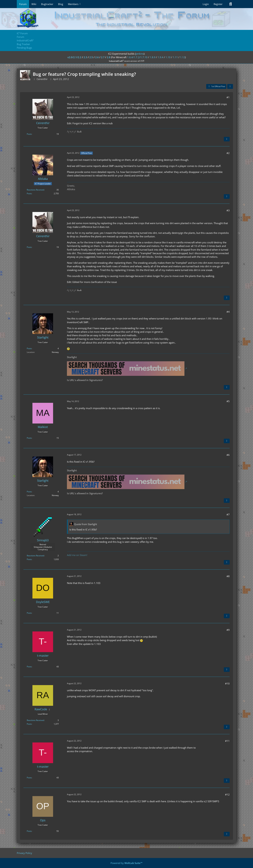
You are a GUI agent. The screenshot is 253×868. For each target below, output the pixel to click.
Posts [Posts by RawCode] (29, 724)
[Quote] (227, 139)
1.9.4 (160, 57)
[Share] (230, 86)
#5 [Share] (228, 401)
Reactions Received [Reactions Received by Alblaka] (35, 190)
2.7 (103, 57)
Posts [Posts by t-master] (29, 667)
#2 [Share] (228, 153)
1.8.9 (153, 57)
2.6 (97, 57)
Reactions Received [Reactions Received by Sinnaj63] (35, 556)
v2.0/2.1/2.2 (74, 57)
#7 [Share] (228, 514)
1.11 (175, 57)
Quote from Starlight (86, 524)
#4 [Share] (228, 312)
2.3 (85, 57)
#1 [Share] (228, 97)
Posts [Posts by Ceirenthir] (29, 134)
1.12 (183, 57)
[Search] (231, 4)
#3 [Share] (228, 210)
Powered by (126, 863)
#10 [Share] (227, 683)
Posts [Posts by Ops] (29, 831)
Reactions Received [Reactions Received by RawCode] (35, 720)
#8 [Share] (228, 576)
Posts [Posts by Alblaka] (29, 193)
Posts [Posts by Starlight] (29, 348)
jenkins (140, 54)
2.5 (91, 57)
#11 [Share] (227, 741)
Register (218, 4)
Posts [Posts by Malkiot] (29, 438)
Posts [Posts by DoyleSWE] (29, 613)
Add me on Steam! (77, 555)
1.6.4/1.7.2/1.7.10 (137, 57)
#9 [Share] (228, 630)
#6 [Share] (228, 455)
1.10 (168, 57)
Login (206, 4)
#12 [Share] (227, 794)
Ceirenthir (42, 79)
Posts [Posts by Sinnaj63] (29, 559)
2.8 (109, 57)
